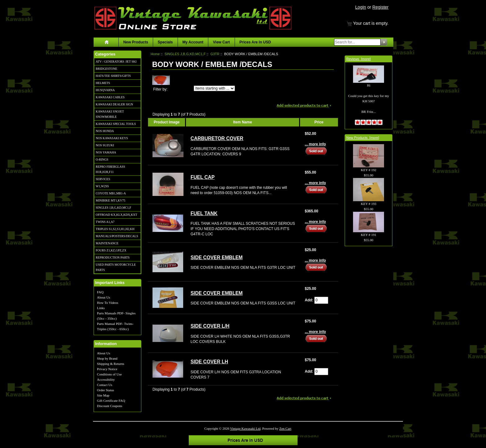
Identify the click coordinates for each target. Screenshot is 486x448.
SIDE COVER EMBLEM (217, 257)
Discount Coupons (110, 406)
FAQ (100, 292)
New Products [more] (363, 138)
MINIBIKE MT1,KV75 (111, 200)
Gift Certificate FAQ (111, 401)
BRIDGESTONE (106, 69)
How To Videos (108, 303)
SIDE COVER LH (209, 362)
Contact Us (105, 385)
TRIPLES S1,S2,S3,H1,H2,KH (115, 229)
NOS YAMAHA (106, 152)
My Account (193, 42)
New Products (136, 42)
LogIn (361, 7)
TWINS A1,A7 (105, 222)
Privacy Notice (107, 369)
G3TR (215, 54)
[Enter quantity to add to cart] (321, 300)
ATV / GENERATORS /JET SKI (116, 62)
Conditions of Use (109, 374)
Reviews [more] (358, 59)
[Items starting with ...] (214, 88)
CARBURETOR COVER (217, 138)
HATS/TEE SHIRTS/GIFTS (113, 76)
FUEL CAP (203, 177)
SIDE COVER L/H (210, 326)
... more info (315, 144)
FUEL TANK (204, 213)
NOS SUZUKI (105, 145)
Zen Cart (285, 428)
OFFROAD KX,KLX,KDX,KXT (117, 215)
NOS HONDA (105, 131)
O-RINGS (102, 160)
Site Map (103, 395)
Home (155, 54)
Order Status (106, 390)
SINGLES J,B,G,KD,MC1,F (113, 208)
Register (380, 7)
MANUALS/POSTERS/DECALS (117, 236)
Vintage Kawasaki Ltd (245, 428)
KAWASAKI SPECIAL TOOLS (116, 124)
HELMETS (103, 83)
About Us (104, 297)
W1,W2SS (102, 186)
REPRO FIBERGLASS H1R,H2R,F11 (110, 169)
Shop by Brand (107, 358)
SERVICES (103, 179)
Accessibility (106, 379)
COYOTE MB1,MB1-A (111, 193)
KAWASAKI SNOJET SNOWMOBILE (110, 114)
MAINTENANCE (107, 243)
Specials (165, 42)
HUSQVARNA (105, 90)
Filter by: (160, 89)
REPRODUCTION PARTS (113, 257)
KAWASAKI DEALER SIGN (114, 104)
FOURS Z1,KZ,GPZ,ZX (111, 250)
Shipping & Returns (111, 364)
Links (101, 308)
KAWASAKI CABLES (110, 97)
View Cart (221, 42)
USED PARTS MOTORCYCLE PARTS (116, 267)
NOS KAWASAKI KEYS (112, 138)
